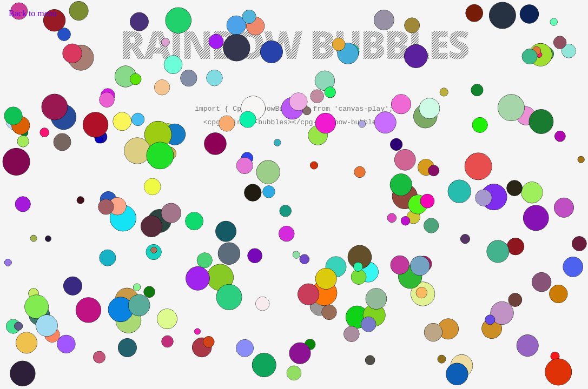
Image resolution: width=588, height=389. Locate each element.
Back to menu (33, 13)
